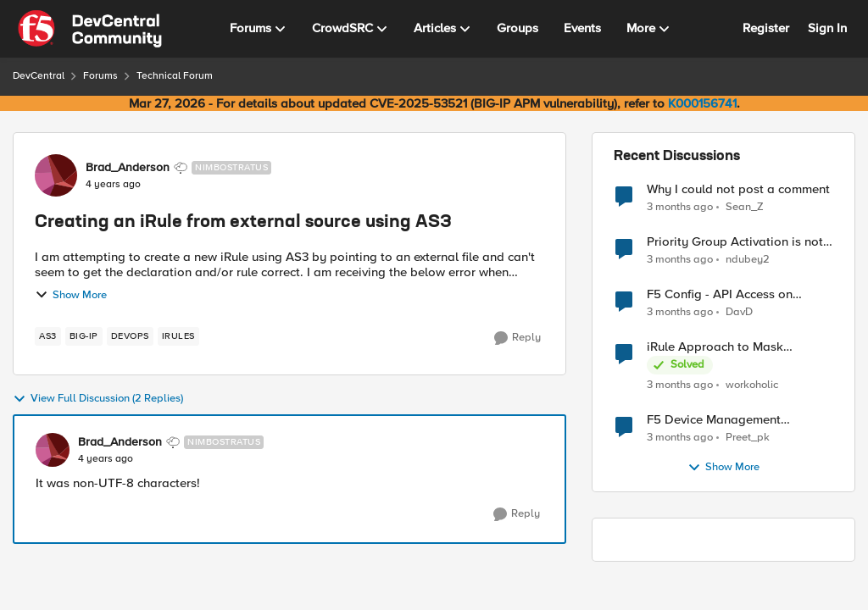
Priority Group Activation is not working (735, 242)
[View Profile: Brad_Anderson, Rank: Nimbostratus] (56, 175)
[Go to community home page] (90, 29)
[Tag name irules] (178, 336)
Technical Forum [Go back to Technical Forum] (175, 76)
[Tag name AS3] (48, 336)
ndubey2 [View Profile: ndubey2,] (748, 260)
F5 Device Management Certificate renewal (714, 420)
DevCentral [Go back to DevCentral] (39, 76)
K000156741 (702, 103)
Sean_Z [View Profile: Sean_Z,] (745, 206)
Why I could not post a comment (738, 189)
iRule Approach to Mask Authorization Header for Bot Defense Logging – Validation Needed (732, 347)
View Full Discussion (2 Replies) (98, 399)
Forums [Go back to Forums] (100, 76)
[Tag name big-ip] (84, 336)
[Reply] (517, 338)
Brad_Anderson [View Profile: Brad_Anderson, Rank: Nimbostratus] (128, 168)
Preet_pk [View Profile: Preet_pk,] (748, 438)
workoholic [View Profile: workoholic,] (752, 385)
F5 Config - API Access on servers (720, 294)
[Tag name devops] (130, 336)
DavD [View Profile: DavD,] (739, 312)
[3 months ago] (680, 207)
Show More (71, 295)
